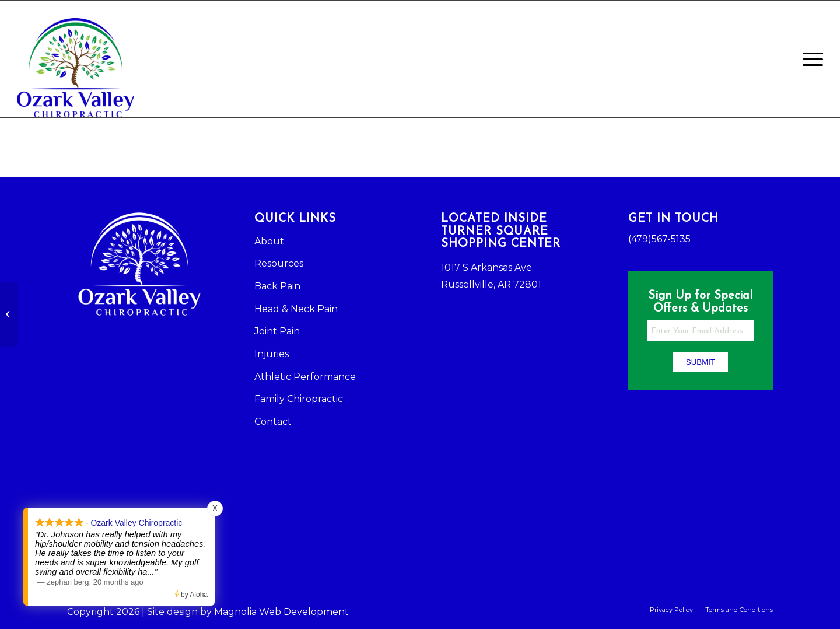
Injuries (272, 354)
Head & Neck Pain (296, 309)
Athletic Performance (305, 377)
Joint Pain (277, 331)
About (269, 241)
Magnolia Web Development (281, 612)
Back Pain (277, 286)
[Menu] (809, 59)
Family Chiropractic (299, 399)
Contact (273, 422)
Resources (279, 263)
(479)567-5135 (659, 239)
